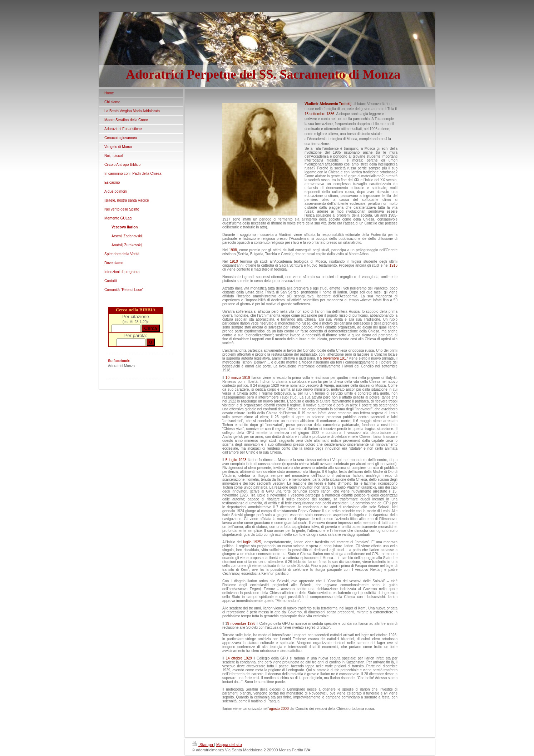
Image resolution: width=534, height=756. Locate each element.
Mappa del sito (229, 745)
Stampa (203, 745)
